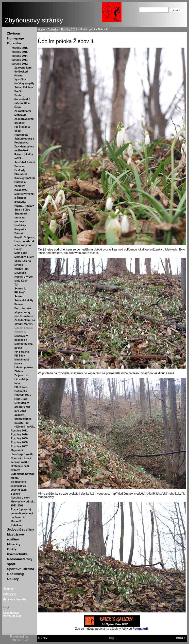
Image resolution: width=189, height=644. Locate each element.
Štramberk (21, 174)
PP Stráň (20, 292)
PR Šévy (20, 356)
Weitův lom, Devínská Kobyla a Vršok (24, 273)
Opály (12, 549)
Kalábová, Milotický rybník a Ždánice (25, 194)
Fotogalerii (140, 629)
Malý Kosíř (21, 281)
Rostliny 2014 (19, 56)
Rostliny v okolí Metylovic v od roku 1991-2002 (23, 501)
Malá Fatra (21, 253)
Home (41, 29)
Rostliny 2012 (19, 64)
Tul (16, 285)
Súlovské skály (24, 300)
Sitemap (9, 589)
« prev (43, 638)
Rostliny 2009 (19, 438)
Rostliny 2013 (19, 60)
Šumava (20, 166)
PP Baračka (22, 352)
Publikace (17, 525)
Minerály (14, 544)
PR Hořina (21, 387)
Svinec (19, 296)
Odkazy (13, 579)
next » (181, 638)
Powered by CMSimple (19, 638)
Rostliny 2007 (19, 446)
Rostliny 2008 (19, 442)
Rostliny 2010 (19, 434)
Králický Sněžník (25, 178)
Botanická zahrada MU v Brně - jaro (23, 395)
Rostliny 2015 (19, 52)
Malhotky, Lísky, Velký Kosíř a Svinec (25, 261)
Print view (10, 594)
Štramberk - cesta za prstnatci (22, 217)
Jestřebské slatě (25, 162)
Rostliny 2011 (19, 430)
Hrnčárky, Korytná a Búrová (21, 229)
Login (7, 607)
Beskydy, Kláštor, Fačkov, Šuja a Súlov (25, 206)
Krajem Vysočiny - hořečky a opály (25, 79)
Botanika (14, 43)
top (112, 638)
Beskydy (20, 170)
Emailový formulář (15, 599)
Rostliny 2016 (19, 48)
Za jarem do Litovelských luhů (23, 379)
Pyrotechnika (17, 554)
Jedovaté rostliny (21, 529)
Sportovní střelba (21, 569)
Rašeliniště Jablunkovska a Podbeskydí (24, 139)
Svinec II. (20, 288)
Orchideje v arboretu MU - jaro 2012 (23, 407)
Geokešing (16, 574)
